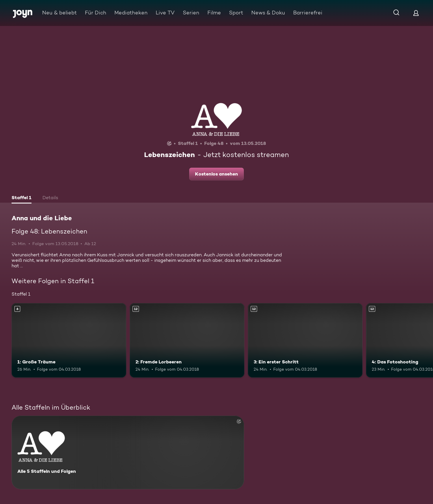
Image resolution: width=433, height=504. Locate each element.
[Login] (416, 13)
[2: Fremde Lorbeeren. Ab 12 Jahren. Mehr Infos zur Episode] (187, 340)
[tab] (22, 198)
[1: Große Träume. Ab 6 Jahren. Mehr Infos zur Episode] (69, 340)
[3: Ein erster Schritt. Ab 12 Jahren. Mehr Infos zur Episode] (305, 340)
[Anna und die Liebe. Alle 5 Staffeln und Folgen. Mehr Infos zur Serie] (128, 452)
